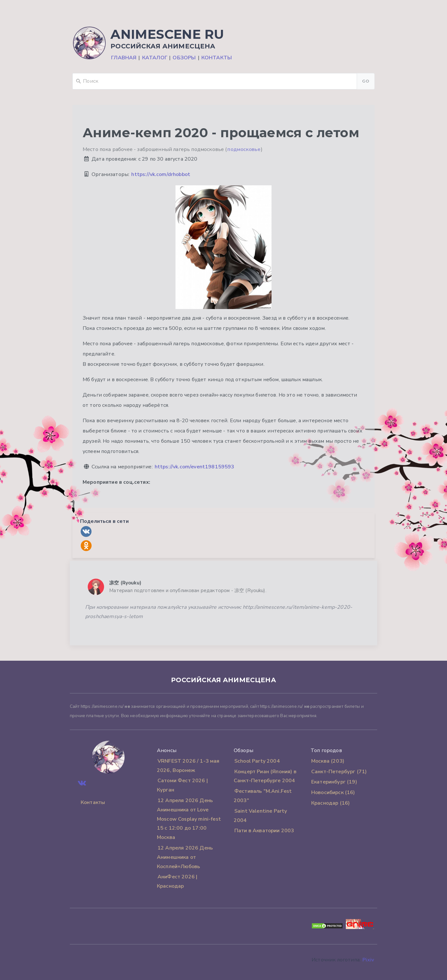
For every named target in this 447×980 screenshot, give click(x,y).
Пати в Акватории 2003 (264, 831)
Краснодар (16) (330, 803)
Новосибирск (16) (333, 792)
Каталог (155, 58)
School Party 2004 (257, 761)
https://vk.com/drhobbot (161, 174)
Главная (124, 58)
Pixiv (368, 960)
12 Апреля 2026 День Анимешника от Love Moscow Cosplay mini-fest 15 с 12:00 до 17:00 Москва (189, 819)
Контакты (217, 58)
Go (366, 81)
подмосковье (244, 149)
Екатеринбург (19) (334, 782)
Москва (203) (328, 761)
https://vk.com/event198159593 (195, 467)
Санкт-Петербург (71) (339, 772)
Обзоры (184, 58)
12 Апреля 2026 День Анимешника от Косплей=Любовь (185, 857)
